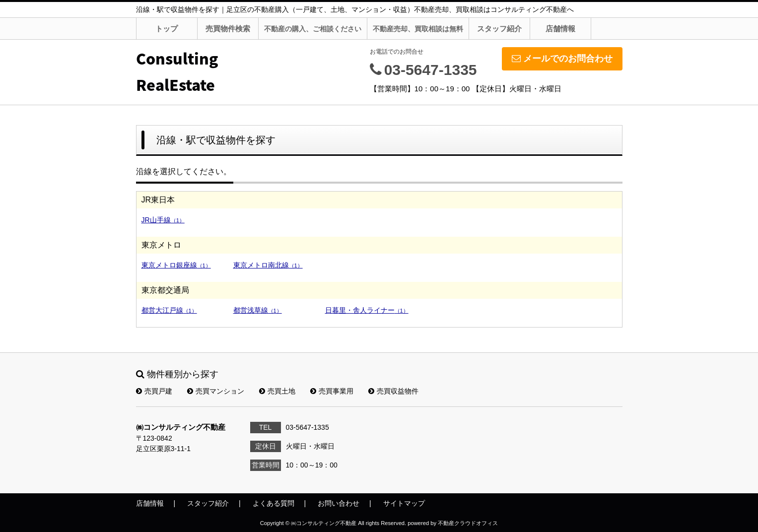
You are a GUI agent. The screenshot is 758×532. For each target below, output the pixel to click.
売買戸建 (154, 391)
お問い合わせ (339, 503)
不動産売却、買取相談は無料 (418, 29)
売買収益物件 (393, 391)
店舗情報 (560, 29)
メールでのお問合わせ (562, 59)
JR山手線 (163, 220)
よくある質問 (274, 503)
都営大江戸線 (169, 310)
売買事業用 (332, 391)
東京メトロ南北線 (268, 265)
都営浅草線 (258, 310)
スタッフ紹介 (499, 29)
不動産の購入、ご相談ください (313, 29)
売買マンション (216, 391)
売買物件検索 (228, 29)
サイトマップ (404, 503)
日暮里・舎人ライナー (367, 310)
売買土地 (277, 391)
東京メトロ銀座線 (176, 265)
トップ (167, 29)
